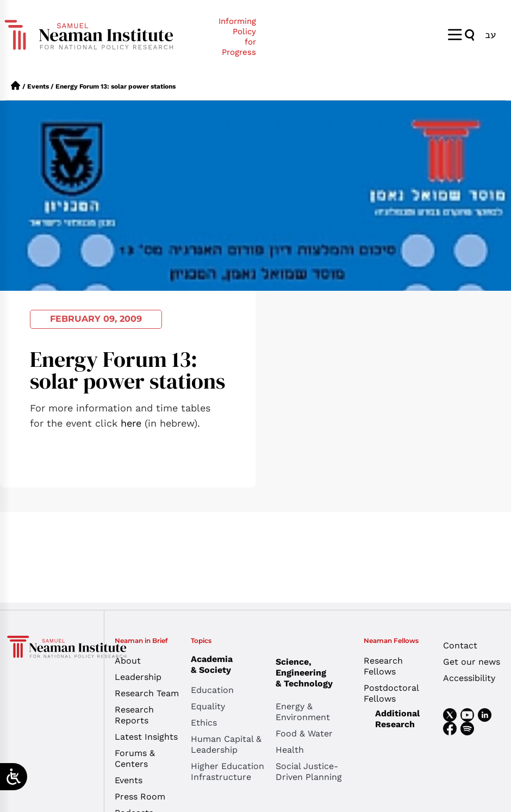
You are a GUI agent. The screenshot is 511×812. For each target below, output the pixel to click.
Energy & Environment (303, 712)
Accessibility (469, 678)
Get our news (472, 662)
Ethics (204, 723)
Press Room (140, 797)
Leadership (138, 677)
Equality (208, 706)
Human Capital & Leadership (226, 744)
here (131, 423)
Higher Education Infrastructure (228, 772)
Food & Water (304, 733)
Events (38, 86)
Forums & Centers (135, 758)
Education (212, 690)
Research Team (147, 693)
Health (290, 750)
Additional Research (397, 719)
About (128, 661)
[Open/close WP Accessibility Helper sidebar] (14, 777)
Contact (460, 645)
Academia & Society (214, 664)
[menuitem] (490, 35)
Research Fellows (383, 666)
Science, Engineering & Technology (318, 673)
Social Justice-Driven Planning (309, 772)
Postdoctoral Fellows (391, 693)
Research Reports (134, 715)
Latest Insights (146, 737)
